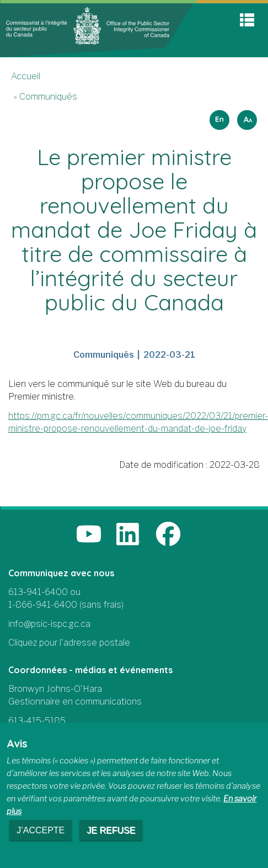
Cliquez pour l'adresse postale (69, 643)
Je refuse (111, 830)
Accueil (26, 76)
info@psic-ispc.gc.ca (49, 624)
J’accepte (41, 830)
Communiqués (48, 97)
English (218, 116)
